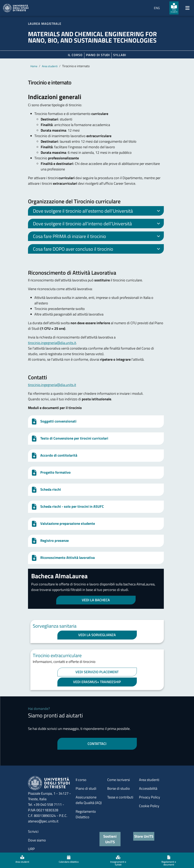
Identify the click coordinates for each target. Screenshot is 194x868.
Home (34, 66)
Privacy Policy (150, 797)
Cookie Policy (149, 806)
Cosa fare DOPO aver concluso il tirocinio (97, 250)
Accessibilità (148, 788)
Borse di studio (119, 788)
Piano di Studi (98, 55)
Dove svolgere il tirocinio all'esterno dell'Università (97, 211)
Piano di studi (86, 788)
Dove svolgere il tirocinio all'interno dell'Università (97, 224)
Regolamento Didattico (86, 814)
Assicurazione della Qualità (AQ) (89, 800)
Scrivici (33, 831)
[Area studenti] (174, 8)
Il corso (75, 55)
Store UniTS (144, 836)
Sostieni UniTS (110, 839)
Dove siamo (37, 840)
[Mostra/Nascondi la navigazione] (187, 8)
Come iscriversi (119, 780)
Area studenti (50, 66)
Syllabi (120, 55)
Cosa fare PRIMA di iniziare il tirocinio (97, 237)
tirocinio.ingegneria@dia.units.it (52, 343)
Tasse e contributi (120, 797)
